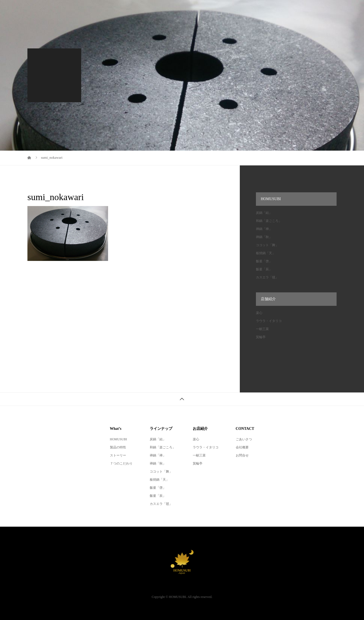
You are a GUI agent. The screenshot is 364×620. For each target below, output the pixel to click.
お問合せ (242, 455)
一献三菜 (262, 329)
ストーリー (118, 455)
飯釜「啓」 (264, 261)
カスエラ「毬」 (267, 277)
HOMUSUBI (119, 439)
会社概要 (242, 447)
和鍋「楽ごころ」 (269, 221)
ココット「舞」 (267, 245)
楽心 (259, 313)
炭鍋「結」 (264, 213)
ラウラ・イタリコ (269, 321)
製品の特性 (118, 447)
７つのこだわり (121, 463)
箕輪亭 (261, 337)
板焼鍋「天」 (266, 253)
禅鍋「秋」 (264, 237)
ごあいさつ (244, 439)
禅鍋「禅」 (264, 229)
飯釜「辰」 (264, 269)
